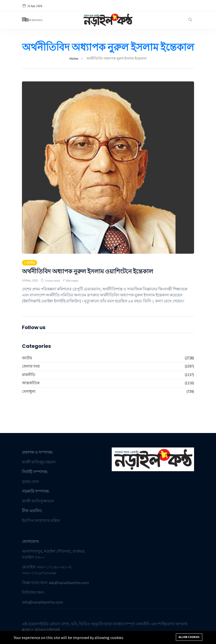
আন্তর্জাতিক (31, 383)
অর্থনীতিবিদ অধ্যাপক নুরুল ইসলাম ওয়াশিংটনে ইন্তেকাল (88, 271)
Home (74, 58)
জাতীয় (27, 358)
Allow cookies (189, 637)
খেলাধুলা (29, 391)
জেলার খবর (31, 366)
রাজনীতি (29, 375)
